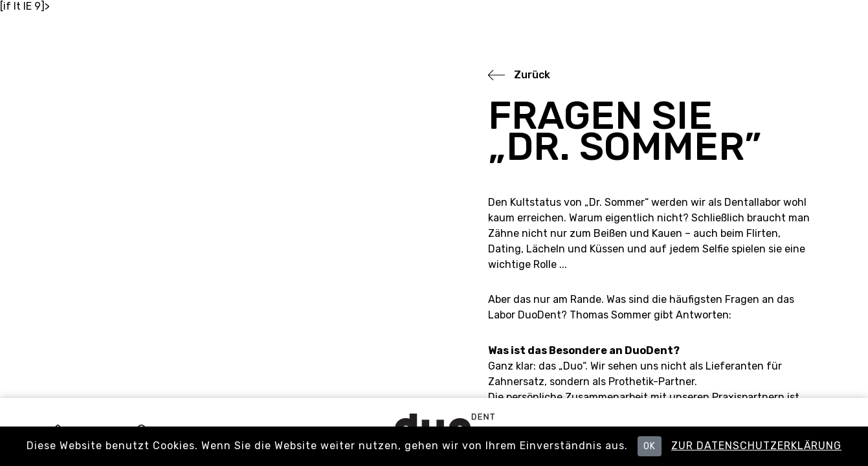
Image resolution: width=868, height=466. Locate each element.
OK (650, 446)
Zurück (532, 75)
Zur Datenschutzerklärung (756, 446)
